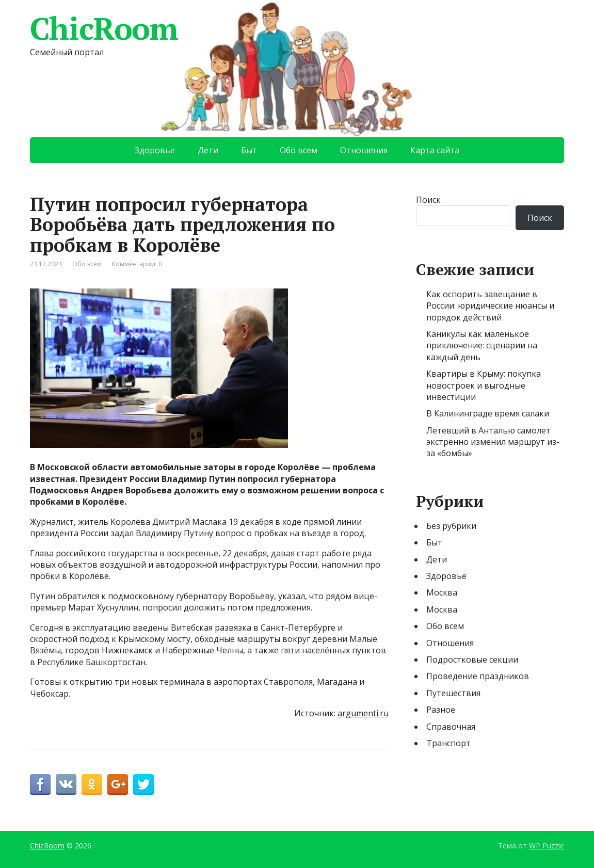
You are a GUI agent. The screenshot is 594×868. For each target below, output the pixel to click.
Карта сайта (435, 150)
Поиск (428, 200)
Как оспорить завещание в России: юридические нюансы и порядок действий (490, 306)
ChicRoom (104, 28)
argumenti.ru (363, 713)
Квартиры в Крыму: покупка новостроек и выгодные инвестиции (484, 385)
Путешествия (453, 693)
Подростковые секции (472, 660)
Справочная (451, 727)
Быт (249, 150)
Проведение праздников (478, 676)
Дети (208, 150)
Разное (441, 710)
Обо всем (299, 150)
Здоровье (155, 150)
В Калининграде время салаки (488, 413)
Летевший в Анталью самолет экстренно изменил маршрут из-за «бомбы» (493, 442)
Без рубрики (451, 526)
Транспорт (448, 743)
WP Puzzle (547, 846)
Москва (442, 592)
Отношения (364, 150)
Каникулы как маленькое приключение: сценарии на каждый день (482, 345)
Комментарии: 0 (137, 264)
